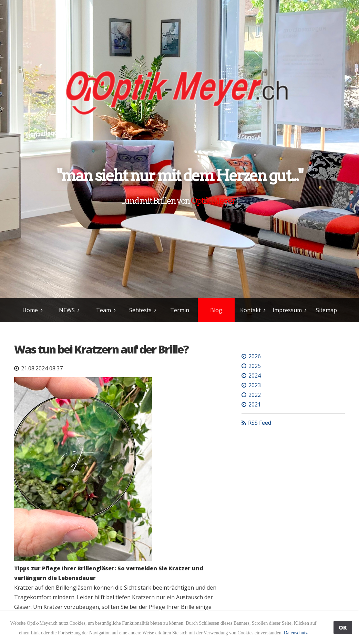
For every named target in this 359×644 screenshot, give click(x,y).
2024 (255, 376)
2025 (255, 366)
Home (30, 310)
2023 (255, 385)
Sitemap (326, 310)
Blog (216, 310)
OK (343, 627)
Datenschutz (296, 633)
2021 (255, 404)
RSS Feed (260, 423)
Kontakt (250, 310)
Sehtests (140, 310)
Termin (180, 310)
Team (104, 310)
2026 (255, 356)
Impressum (287, 310)
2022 (255, 395)
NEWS (67, 310)
